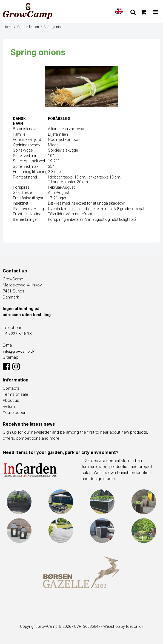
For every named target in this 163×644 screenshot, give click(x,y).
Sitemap (11, 357)
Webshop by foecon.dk (123, 626)
